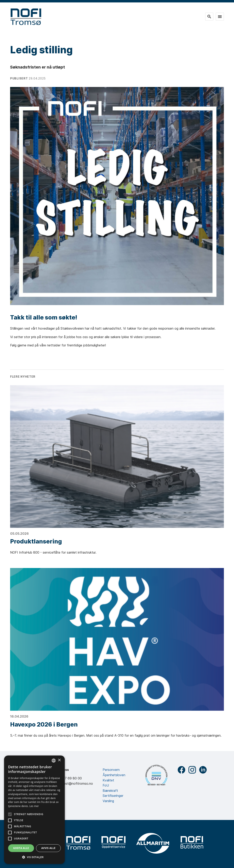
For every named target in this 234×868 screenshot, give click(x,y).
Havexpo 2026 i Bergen (44, 724)
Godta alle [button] (21, 848)
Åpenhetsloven (114, 775)
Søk (209, 17)
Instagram (192, 770)
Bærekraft (110, 791)
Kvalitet (108, 780)
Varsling (108, 801)
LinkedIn (203, 770)
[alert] (34, 810)
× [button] (59, 760)
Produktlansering (36, 541)
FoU (106, 785)
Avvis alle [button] (48, 848)
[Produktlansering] (117, 457)
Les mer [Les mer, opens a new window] (34, 806)
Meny (220, 17)
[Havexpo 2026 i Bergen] (117, 639)
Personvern (111, 770)
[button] (34, 857)
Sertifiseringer (113, 796)
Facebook (181, 770)
